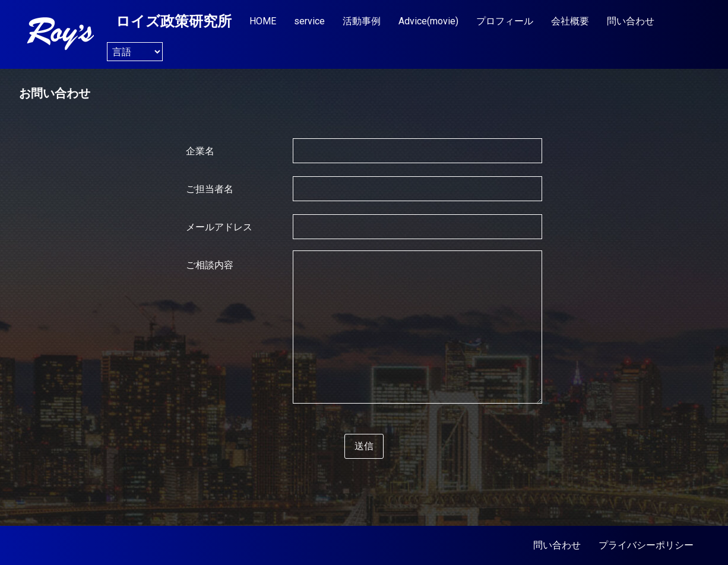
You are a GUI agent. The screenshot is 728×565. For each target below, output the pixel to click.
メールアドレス (219, 227)
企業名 (200, 151)
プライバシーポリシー (646, 545)
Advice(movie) (428, 21)
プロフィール (505, 21)
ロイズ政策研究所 (174, 21)
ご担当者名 (210, 189)
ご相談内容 (210, 265)
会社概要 (570, 21)
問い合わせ (631, 21)
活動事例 (362, 21)
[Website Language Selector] (135, 52)
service (309, 21)
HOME (263, 21)
